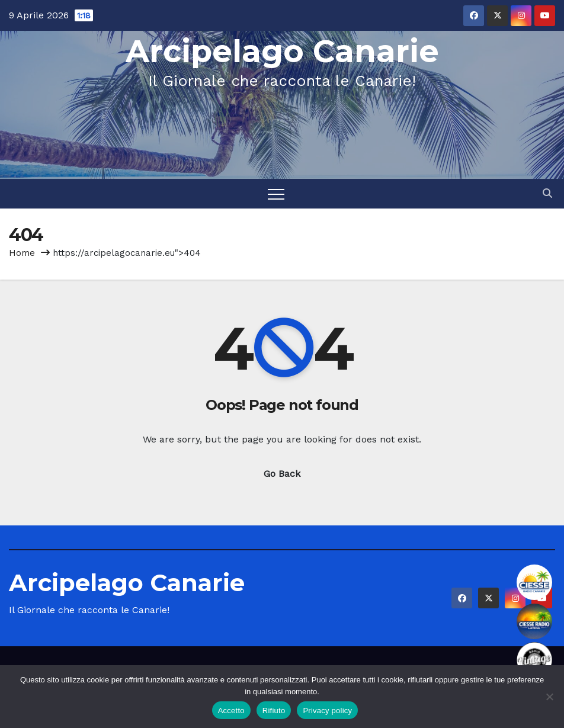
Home (22, 253)
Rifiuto (274, 711)
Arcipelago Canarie (282, 51)
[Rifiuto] (549, 697)
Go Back (282, 474)
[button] (547, 193)
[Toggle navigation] (276, 194)
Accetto (231, 711)
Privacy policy (327, 711)
